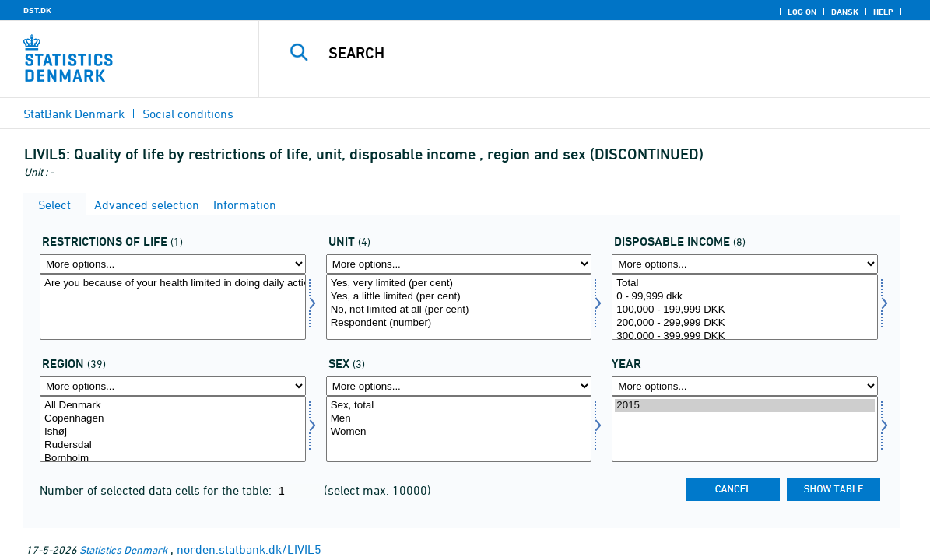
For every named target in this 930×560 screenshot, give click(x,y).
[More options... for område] (173, 386)
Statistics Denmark (123, 549)
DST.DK (37, 10)
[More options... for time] (745, 386)
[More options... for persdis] (745, 264)
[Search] (587, 53)
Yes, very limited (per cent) (459, 283)
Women (459, 432)
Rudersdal (173, 445)
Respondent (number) (459, 323)
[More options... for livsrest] (173, 264)
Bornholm (173, 458)
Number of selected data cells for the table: (157, 490)
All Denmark (173, 406)
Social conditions (188, 114)
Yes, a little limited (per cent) (459, 297)
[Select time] (745, 429)
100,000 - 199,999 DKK (745, 310)
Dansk (845, 12)
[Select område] (173, 429)
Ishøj (173, 432)
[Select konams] (459, 429)
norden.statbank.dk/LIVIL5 (249, 549)
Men (459, 419)
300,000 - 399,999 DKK (745, 336)
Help (883, 12)
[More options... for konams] (459, 386)
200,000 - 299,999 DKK (745, 323)
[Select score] (459, 307)
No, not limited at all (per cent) (459, 310)
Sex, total (459, 406)
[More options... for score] (459, 264)
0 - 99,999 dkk (745, 297)
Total (745, 283)
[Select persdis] (745, 307)
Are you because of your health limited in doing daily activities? (173, 283)
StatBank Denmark (74, 114)
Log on (802, 12)
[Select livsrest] (173, 307)
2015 (745, 406)
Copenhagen (173, 419)
